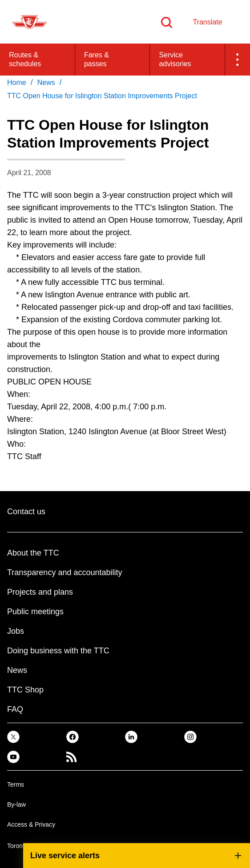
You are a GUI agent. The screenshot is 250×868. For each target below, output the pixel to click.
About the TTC (33, 553)
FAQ (15, 709)
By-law (16, 804)
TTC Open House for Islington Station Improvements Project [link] (102, 96)
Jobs (16, 631)
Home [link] (17, 82)
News (17, 670)
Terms (16, 784)
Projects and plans (40, 592)
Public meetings (35, 612)
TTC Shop (25, 690)
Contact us (26, 512)
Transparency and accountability (65, 572)
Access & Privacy (31, 824)
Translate (207, 22)
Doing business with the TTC (58, 651)
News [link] (46, 82)
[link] (13, 737)
